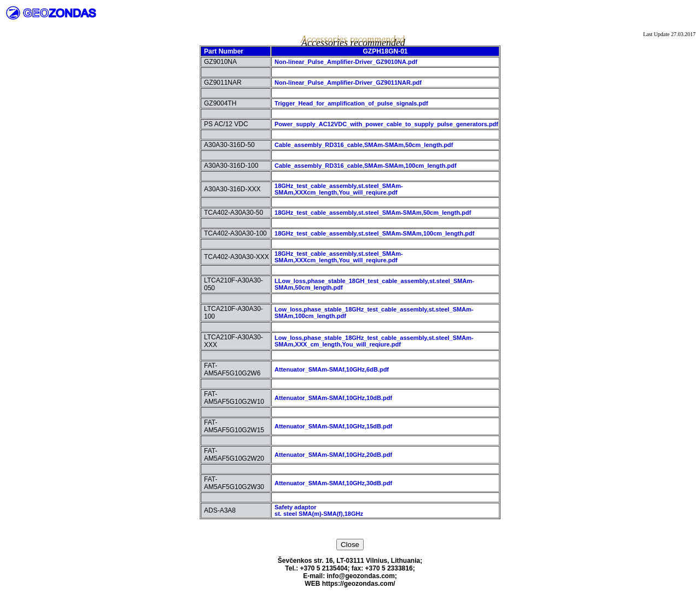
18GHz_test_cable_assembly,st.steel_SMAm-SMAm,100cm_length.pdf (374, 233)
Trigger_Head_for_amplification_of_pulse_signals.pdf (351, 103)
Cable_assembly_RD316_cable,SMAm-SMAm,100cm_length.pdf (366, 166)
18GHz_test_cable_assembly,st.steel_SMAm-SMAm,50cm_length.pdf (373, 213)
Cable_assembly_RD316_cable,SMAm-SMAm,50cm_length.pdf (364, 145)
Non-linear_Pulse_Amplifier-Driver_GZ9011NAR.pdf (348, 83)
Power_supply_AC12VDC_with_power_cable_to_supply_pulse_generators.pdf (386, 124)
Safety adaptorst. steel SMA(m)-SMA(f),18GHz (319, 510)
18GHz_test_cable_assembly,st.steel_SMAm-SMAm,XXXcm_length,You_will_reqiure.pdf (339, 189)
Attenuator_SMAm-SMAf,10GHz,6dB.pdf (332, 369)
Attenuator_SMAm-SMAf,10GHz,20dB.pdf (333, 455)
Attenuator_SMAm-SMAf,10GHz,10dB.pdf (333, 398)
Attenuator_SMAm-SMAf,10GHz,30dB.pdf (333, 483)
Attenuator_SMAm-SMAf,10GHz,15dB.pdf (333, 426)
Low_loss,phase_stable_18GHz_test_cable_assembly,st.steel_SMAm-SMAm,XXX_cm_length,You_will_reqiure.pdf (374, 341)
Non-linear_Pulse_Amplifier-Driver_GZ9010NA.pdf (346, 62)
